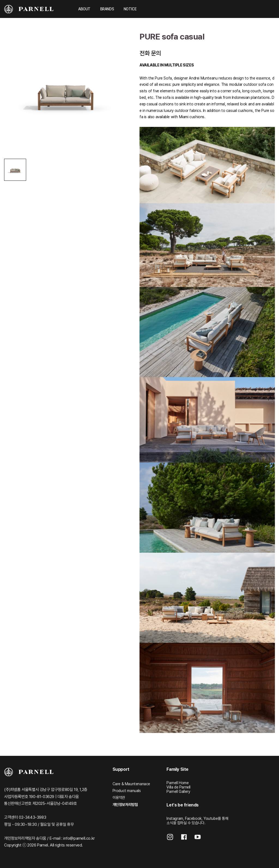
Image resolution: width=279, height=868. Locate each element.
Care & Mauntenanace (131, 784)
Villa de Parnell (178, 787)
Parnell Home (178, 783)
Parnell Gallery (178, 791)
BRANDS (107, 9)
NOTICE (130, 9)
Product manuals (127, 791)
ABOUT (84, 9)
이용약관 (119, 797)
